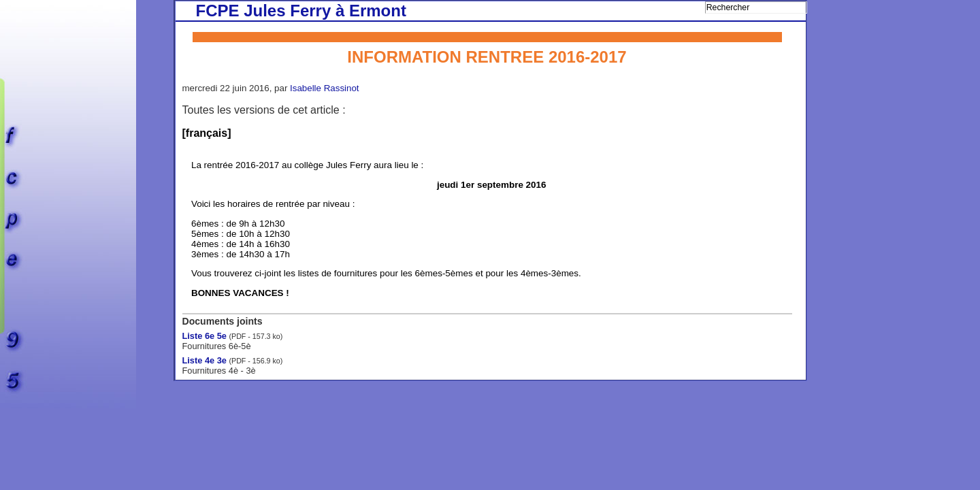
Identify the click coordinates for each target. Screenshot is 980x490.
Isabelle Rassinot (325, 88)
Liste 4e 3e (205, 360)
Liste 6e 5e (205, 336)
